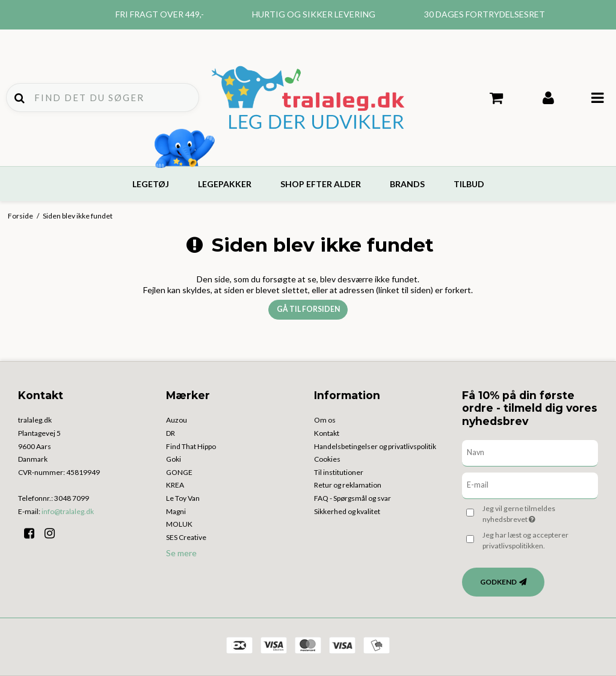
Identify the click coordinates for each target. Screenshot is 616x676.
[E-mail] (530, 485)
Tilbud (469, 184)
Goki (174, 459)
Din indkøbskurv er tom (497, 98)
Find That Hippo (191, 446)
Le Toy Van (183, 498)
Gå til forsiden (308, 309)
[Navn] (530, 452)
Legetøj (151, 184)
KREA (175, 485)
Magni (176, 511)
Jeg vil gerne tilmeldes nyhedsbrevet (538, 513)
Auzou (177, 420)
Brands (407, 184)
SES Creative (186, 537)
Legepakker (225, 184)
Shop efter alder (321, 184)
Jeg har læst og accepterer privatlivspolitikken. (525, 540)
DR (171, 433)
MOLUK (179, 524)
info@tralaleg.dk (68, 511)
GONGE (179, 472)
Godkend (498, 582)
